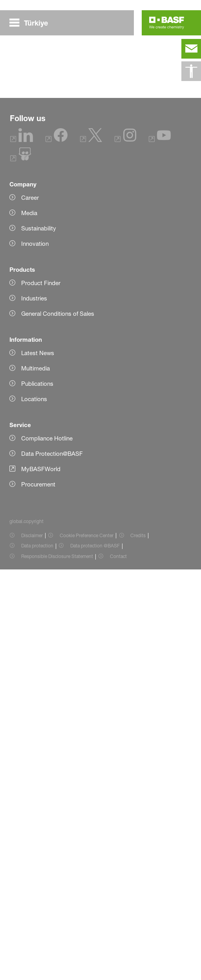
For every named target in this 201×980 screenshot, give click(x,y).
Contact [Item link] (118, 967)
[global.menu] (32, 23)
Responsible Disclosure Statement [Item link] (57, 967)
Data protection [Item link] (37, 956)
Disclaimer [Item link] (32, 946)
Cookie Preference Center (87, 946)
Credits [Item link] (138, 946)
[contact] (191, 49)
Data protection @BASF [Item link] (95, 956)
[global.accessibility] (191, 71)
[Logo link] (167, 23)
